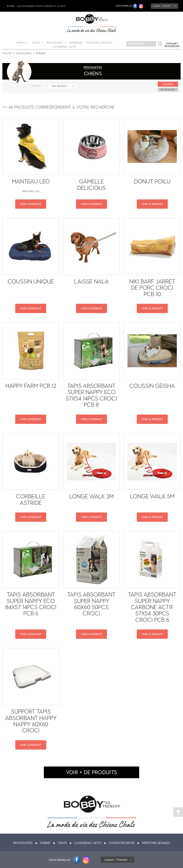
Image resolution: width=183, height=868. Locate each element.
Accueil (7, 53)
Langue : (162, 6)
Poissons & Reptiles (99, 43)
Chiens (21, 43)
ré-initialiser (168, 90)
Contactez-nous (122, 843)
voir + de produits (91, 772)
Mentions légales (156, 843)
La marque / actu (64, 47)
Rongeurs (76, 43)
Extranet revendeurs (172, 45)
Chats (36, 43)
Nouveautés (55, 43)
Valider (168, 84)
